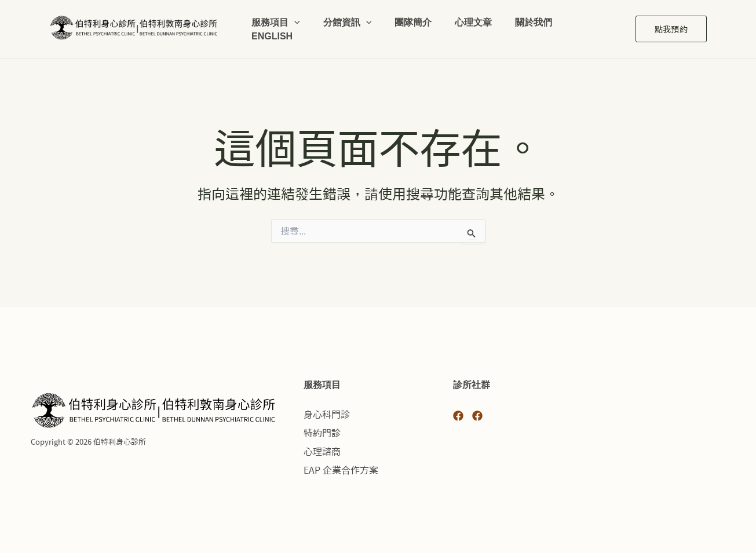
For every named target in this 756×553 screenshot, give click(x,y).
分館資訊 (348, 17)
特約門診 (322, 433)
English (272, 40)
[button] (294, 17)
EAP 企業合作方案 (341, 470)
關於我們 (534, 17)
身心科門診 (327, 415)
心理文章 (473, 17)
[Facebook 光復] (458, 416)
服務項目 (276, 17)
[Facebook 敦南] (477, 416)
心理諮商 (322, 452)
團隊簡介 (413, 17)
